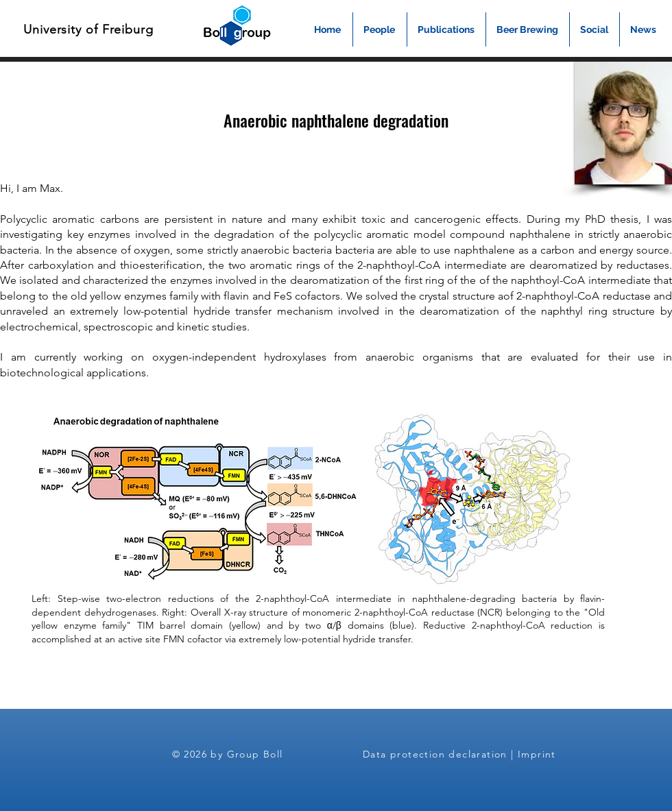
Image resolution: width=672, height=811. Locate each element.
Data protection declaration (435, 754)
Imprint (537, 754)
